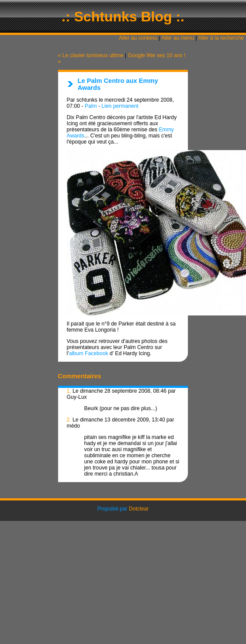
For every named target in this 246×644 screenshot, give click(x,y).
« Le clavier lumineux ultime (91, 55)
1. (69, 391)
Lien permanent (120, 106)
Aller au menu (178, 38)
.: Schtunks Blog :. (123, 17)
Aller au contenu (138, 38)
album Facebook (89, 353)
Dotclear (139, 509)
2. (69, 420)
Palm (91, 106)
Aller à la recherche (221, 38)
